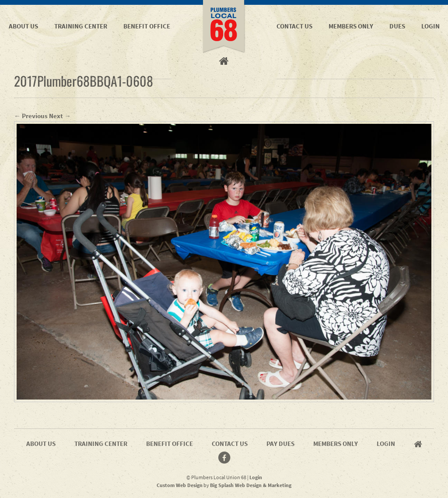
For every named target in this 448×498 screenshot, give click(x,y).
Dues (397, 26)
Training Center (81, 26)
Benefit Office (147, 26)
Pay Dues (280, 444)
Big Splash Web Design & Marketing (251, 485)
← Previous (31, 116)
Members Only (351, 26)
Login (430, 26)
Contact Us (294, 26)
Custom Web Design (180, 485)
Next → (60, 116)
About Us (23, 26)
